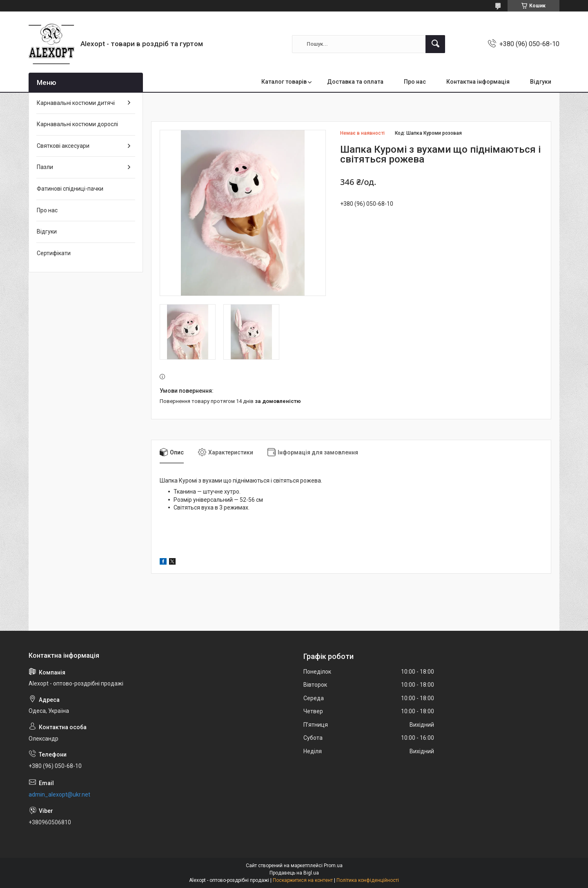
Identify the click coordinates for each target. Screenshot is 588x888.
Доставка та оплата (355, 82)
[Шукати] (435, 44)
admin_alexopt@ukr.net (59, 795)
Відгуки (541, 82)
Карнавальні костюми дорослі (77, 124)
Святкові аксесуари (63, 146)
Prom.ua (333, 866)
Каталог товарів (284, 82)
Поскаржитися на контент (303, 880)
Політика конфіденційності (368, 880)
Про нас (415, 82)
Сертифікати (54, 253)
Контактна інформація (478, 82)
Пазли (45, 167)
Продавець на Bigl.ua (294, 873)
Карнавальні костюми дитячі (76, 103)
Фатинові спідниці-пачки (70, 189)
